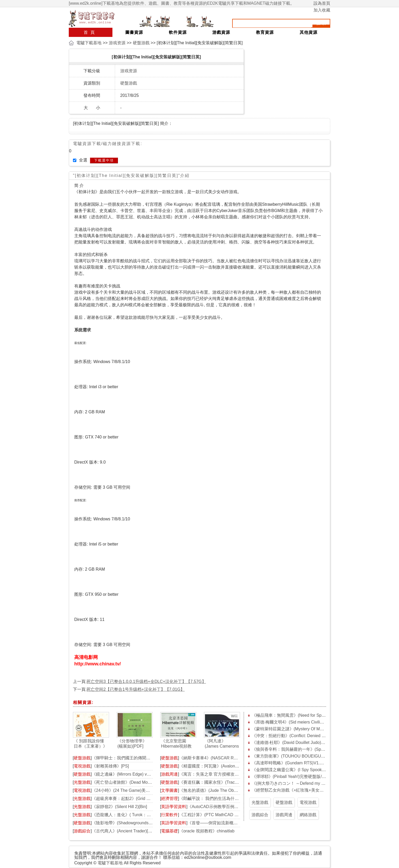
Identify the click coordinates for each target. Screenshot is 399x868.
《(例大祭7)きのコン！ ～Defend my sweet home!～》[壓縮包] (310, 783)
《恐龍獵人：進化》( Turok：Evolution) (129, 815)
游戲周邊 (169, 774)
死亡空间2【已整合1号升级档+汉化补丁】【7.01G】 (136, 689)
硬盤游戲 (141, 43)
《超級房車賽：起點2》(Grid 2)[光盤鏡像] (130, 799)
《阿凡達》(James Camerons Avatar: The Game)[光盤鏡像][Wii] (222, 744)
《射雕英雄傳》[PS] (110, 766)
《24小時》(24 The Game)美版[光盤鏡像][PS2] (135, 790)
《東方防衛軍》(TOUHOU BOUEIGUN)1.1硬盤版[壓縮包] (305, 756)
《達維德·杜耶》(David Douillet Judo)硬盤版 (293, 742)
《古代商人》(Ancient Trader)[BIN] (124, 831)
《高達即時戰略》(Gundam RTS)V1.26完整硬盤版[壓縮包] (306, 763)
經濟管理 (169, 799)
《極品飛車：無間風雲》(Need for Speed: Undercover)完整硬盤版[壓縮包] (321, 715)
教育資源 (265, 32)
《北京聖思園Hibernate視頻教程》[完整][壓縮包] (178, 744)
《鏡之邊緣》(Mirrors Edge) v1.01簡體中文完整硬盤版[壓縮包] (150, 774)
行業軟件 (169, 815)
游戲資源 (221, 32)
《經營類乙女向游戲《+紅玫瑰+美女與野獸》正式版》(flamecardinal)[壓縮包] (324, 790)
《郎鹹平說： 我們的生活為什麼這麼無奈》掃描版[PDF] (231, 799)
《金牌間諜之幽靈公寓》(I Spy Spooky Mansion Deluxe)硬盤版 (310, 770)
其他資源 (309, 32)
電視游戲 (82, 766)
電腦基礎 (169, 831)
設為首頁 (322, 3)
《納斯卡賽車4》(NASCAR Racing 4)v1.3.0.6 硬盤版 (228, 758)
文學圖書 (169, 790)
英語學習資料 (174, 807)
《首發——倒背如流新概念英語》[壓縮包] (226, 823)
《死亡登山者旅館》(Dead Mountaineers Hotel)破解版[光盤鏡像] (152, 782)
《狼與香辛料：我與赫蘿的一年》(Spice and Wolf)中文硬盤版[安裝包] (317, 749)
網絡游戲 (308, 815)
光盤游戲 (82, 782)
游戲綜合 (82, 831)
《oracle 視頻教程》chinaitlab (207, 831)
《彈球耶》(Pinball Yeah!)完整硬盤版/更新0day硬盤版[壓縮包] (309, 777)
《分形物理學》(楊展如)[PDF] (132, 744)
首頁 (90, 32)
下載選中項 (104, 160)
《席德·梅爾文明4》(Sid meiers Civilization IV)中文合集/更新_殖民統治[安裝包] (325, 722)
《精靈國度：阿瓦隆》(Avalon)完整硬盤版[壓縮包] (226, 766)
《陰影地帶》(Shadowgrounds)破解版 (127, 823)
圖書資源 (134, 32)
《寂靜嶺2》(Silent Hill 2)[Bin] (119, 807)
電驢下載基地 (89, 43)
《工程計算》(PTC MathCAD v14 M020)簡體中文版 (227, 815)
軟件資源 (178, 32)
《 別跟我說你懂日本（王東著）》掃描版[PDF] (90, 744)
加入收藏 (322, 10)
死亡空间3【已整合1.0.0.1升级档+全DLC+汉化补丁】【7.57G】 (146, 681)
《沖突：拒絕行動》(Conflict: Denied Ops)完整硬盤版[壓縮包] (309, 736)
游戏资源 (117, 43)
